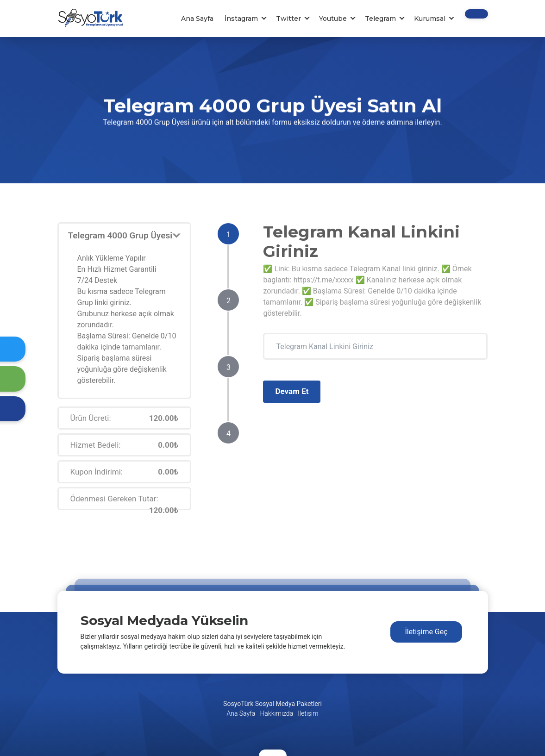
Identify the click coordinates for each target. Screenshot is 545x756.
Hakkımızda (276, 713)
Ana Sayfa (197, 19)
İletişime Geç (426, 632)
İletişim (308, 713)
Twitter (288, 19)
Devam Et (292, 391)
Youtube (333, 19)
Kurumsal (430, 19)
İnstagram (241, 19)
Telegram (380, 19)
